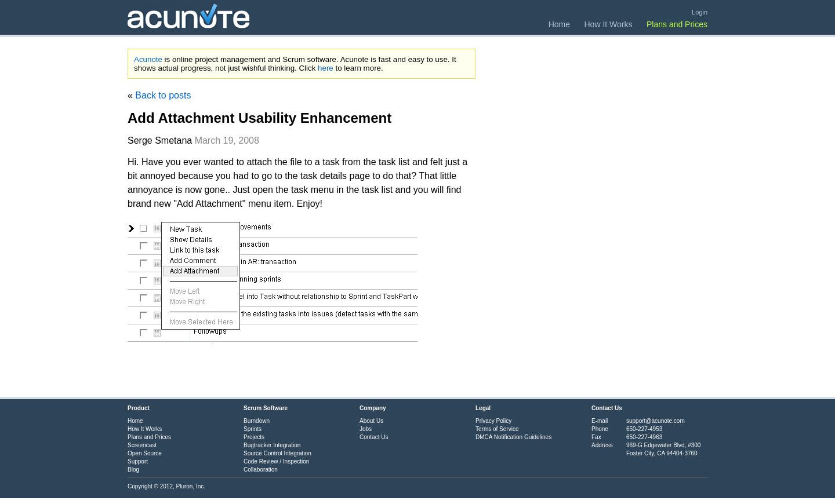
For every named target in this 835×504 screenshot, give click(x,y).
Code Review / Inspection (276, 461)
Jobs (366, 429)
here (326, 68)
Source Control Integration (277, 453)
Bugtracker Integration (272, 445)
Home (559, 24)
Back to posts (163, 95)
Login (700, 12)
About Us (371, 421)
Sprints (253, 429)
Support (138, 461)
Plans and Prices (677, 24)
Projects (254, 437)
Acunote (148, 59)
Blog (133, 470)
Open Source (145, 453)
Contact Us (374, 437)
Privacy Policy (493, 421)
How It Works (609, 24)
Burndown (257, 421)
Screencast (142, 445)
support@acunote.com (656, 421)
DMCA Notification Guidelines (513, 437)
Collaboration (261, 470)
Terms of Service (497, 429)
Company (373, 408)
